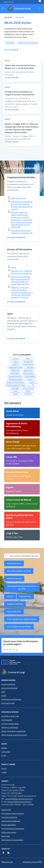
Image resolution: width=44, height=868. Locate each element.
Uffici (3, 692)
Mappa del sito (7, 862)
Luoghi (4, 772)
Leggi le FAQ (6, 810)
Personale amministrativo (11, 699)
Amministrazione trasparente (13, 829)
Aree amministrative (9, 688)
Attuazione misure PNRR (32, 862)
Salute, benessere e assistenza (13, 731)
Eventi (4, 768)
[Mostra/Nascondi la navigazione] (3, 8)
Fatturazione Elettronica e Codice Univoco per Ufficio (22, 587)
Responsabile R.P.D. (14, 612)
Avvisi (4, 755)
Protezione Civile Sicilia (15, 604)
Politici (4, 696)
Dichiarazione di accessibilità (12, 840)
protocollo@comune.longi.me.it (19, 802)
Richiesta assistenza (9, 817)
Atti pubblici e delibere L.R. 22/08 (19, 571)
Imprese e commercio (10, 727)
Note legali (6, 836)
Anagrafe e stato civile (10, 716)
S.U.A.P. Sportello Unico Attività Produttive (22, 619)
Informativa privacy (9, 832)
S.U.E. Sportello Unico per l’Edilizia (19, 627)
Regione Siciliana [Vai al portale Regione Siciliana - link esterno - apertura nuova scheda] (8, 2)
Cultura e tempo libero (10, 724)
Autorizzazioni (7, 720)
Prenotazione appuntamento (13, 813)
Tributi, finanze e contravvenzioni (14, 735)
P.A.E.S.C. (10, 596)
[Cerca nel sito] (39, 8)
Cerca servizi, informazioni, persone (24, 556)
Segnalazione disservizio (11, 821)
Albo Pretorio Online (14, 563)
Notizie (4, 748)
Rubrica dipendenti (9, 825)
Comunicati (6, 752)
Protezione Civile (25, 596)
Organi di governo (8, 684)
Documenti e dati (8, 703)
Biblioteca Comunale (14, 578)
